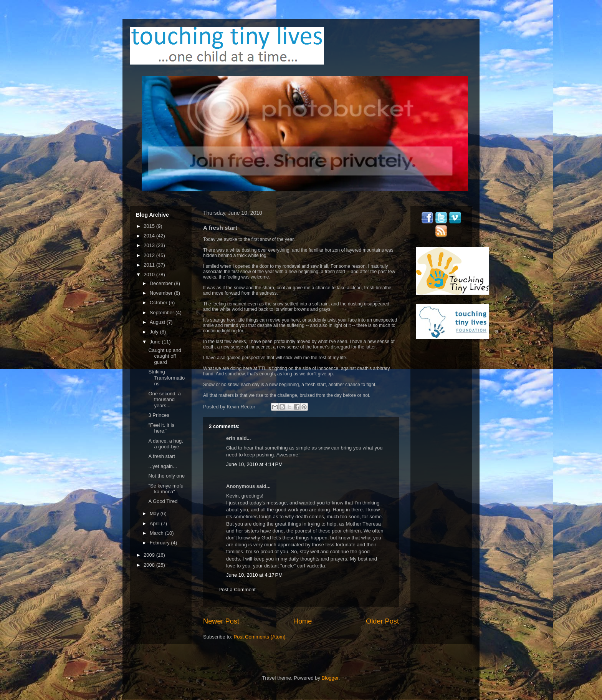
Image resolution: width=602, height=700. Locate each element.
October (159, 303)
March (157, 533)
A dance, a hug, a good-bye (165, 444)
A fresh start (161, 456)
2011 (150, 265)
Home (303, 621)
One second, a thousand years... (165, 400)
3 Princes (159, 415)
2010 (150, 275)
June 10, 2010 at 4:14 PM (254, 464)
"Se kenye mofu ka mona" (166, 489)
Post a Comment (237, 590)
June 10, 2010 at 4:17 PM (254, 575)
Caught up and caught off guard (165, 356)
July (155, 332)
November (162, 293)
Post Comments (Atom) (260, 637)
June (156, 342)
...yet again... (162, 466)
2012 (150, 255)
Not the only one (166, 476)
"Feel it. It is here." (161, 428)
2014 (150, 236)
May (155, 513)
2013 (150, 245)
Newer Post (221, 621)
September (163, 313)
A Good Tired (163, 501)
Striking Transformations (166, 378)
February (160, 543)
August (158, 322)
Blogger (330, 678)
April (155, 523)
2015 (150, 226)
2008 (150, 565)
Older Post (382, 621)
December (162, 283)
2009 (150, 555)
